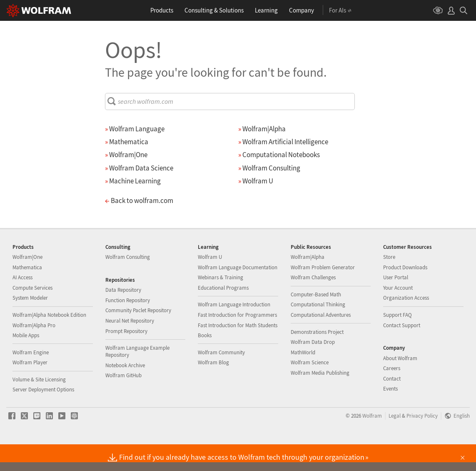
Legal (395, 442)
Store (389, 284)
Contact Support (402, 352)
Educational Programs (223, 314)
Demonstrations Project (317, 359)
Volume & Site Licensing (39, 406)
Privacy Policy (422, 442)
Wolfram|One (27, 284)
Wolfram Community (221, 379)
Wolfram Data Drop (313, 369)
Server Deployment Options (43, 416)
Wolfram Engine (31, 379)
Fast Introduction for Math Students (238, 352)
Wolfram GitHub (123, 402)
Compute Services (32, 314)
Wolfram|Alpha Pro (34, 352)
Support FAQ (397, 342)
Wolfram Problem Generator (323, 294)
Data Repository (123, 317)
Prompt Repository (126, 358)
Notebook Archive (125, 392)
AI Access (22, 304)
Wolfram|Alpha (308, 284)
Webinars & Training (221, 304)
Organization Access (406, 324)
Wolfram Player (30, 389)
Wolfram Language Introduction (234, 331)
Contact (392, 405)
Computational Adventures (321, 342)
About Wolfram (400, 385)
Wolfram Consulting (128, 284)
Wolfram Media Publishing (320, 400)
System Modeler (30, 324)
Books (205, 362)
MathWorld (303, 379)
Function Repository (128, 327)
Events (390, 415)
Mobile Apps (26, 362)
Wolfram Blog (213, 389)
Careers (392, 395)
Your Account (398, 314)
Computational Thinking (318, 331)
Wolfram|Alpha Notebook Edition (49, 342)
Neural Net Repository (130, 347)
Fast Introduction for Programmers (237, 342)
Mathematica (27, 294)
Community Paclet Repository (138, 337)
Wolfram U (210, 284)
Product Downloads (405, 294)
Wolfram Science (310, 389)
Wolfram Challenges (313, 304)
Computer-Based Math (316, 321)
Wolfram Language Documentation (238, 294)
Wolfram (372, 442)
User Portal (396, 304)
